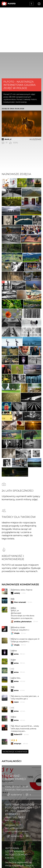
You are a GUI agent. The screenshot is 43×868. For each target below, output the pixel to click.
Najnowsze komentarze (20, 584)
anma (16, 654)
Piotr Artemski (20, 602)
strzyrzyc (18, 744)
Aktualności (12, 761)
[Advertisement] (21, 30)
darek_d (8, 139)
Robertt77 (18, 734)
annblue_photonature (23, 622)
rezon (16, 702)
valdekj (17, 593)
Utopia (17, 633)
